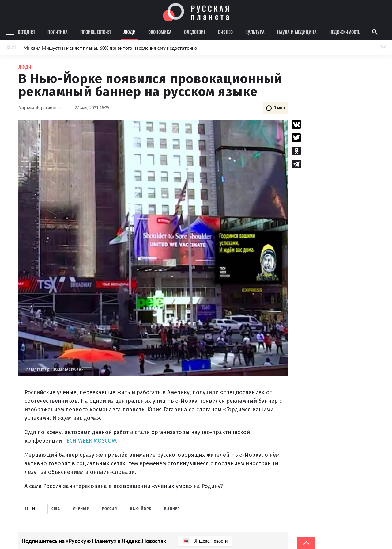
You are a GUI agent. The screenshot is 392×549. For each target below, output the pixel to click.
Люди (130, 32)
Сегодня (26, 32)
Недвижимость (345, 32)
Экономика (160, 32)
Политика (58, 32)
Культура (255, 32)
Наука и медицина (297, 32)
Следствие (195, 32)
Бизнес (225, 32)
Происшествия (96, 32)
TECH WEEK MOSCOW (90, 441)
